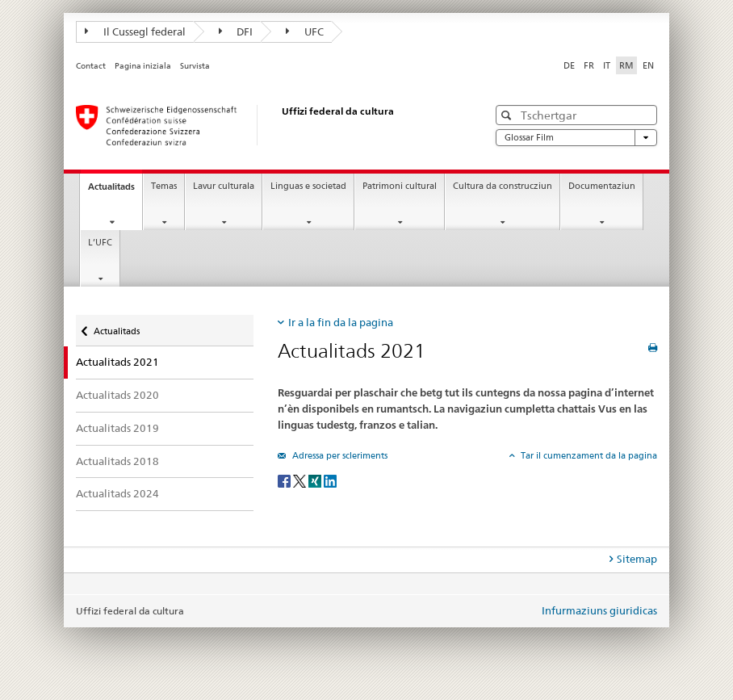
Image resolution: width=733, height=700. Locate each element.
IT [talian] (607, 65)
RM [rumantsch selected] (626, 65)
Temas (164, 186)
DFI (236, 31)
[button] (508, 115)
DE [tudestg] (569, 65)
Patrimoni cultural (400, 186)
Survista (195, 66)
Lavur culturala (224, 186)
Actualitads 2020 (117, 395)
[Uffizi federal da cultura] (266, 125)
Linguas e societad (308, 186)
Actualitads (115, 191)
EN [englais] (648, 65)
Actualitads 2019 (117, 428)
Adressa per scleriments (339, 455)
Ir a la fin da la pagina (341, 322)
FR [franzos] (589, 65)
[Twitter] (301, 480)
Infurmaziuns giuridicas (599, 610)
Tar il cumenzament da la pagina (588, 455)
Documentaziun (602, 186)
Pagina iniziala (143, 66)
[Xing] (316, 480)
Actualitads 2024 (117, 493)
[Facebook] (285, 480)
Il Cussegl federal (135, 31)
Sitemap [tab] (637, 559)
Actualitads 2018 (117, 461)
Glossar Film (576, 138)
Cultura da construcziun (503, 186)
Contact (91, 66)
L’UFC (100, 243)
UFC (305, 31)
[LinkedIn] (330, 480)
